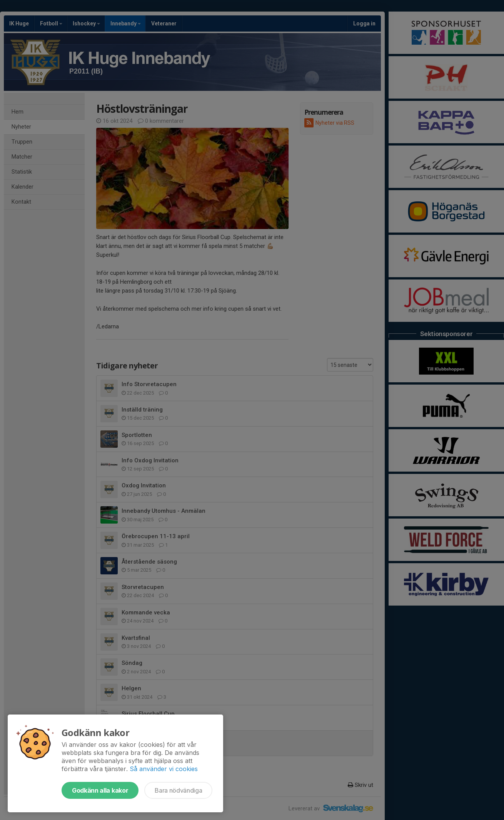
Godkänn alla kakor (100, 790)
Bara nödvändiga (178, 790)
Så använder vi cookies (164, 769)
